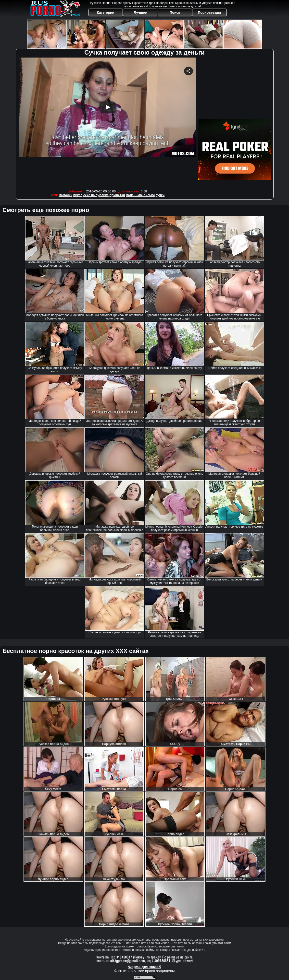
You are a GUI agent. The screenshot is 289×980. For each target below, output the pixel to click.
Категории (106, 12)
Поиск (175, 12)
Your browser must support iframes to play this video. (108, 122)
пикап (78, 195)
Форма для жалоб (144, 967)
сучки (160, 195)
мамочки (65, 195)
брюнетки (117, 195)
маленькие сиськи (140, 195)
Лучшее (140, 12)
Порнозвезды (209, 12)
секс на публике (96, 195)
